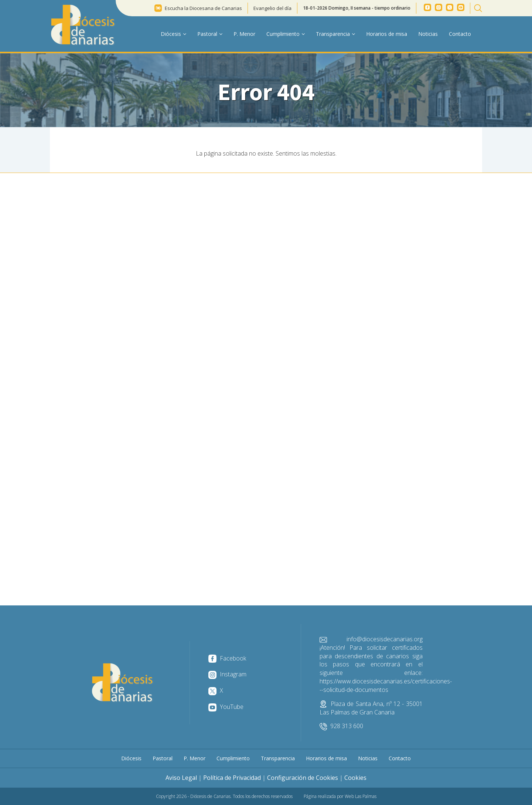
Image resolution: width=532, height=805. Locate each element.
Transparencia (278, 758)
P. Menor (244, 34)
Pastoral (163, 758)
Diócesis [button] (173, 34)
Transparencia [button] (335, 34)
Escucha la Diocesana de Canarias (203, 8)
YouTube (226, 707)
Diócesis (131, 758)
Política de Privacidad (232, 778)
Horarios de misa (387, 34)
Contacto (460, 34)
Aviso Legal (181, 778)
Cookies (355, 778)
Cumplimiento (233, 758)
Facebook (227, 658)
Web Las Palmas (361, 796)
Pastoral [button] (210, 34)
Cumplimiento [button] (286, 34)
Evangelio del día (272, 8)
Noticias (428, 34)
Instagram (227, 674)
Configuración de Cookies (303, 778)
